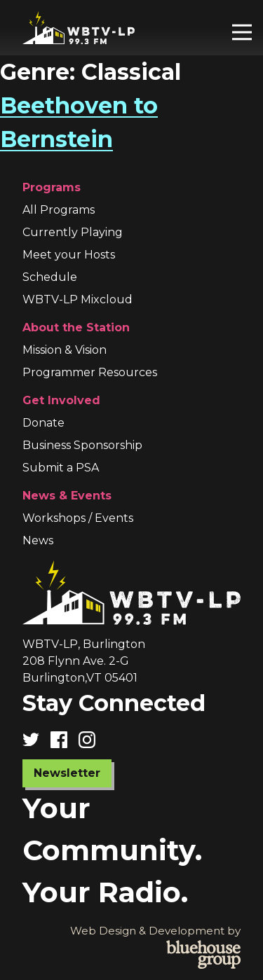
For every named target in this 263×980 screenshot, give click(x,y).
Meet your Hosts (69, 255)
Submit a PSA (61, 468)
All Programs (59, 210)
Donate (43, 423)
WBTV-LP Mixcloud (77, 299)
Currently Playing (73, 232)
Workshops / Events (78, 518)
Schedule (50, 277)
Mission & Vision (65, 350)
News (38, 540)
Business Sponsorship (82, 445)
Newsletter (67, 773)
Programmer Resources (90, 372)
